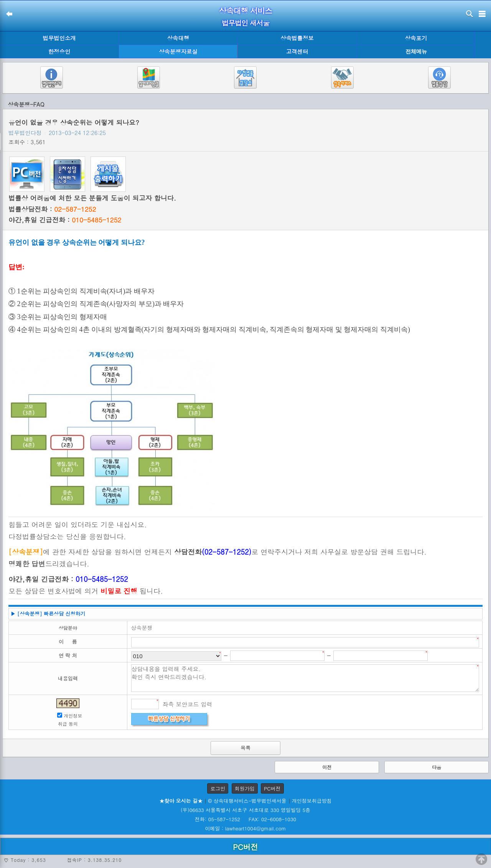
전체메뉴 (416, 52)
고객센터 (297, 51)
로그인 (218, 788)
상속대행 (178, 38)
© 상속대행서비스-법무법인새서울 (247, 801)
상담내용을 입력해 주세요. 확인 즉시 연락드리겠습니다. (305, 678)
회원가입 (245, 788)
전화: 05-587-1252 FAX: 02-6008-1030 (245, 819)
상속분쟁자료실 (178, 51)
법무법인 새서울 (245, 23)
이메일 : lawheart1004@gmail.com (246, 828)
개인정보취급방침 (312, 801)
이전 (327, 767)
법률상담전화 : (52, 209)
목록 (245, 748)
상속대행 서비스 (246, 11)
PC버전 (272, 788)
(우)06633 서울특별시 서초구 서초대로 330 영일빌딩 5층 (245, 810)
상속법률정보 (297, 38)
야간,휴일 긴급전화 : (65, 220)
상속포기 (416, 38)
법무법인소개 (59, 38)
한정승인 (59, 51)
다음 (437, 767)
